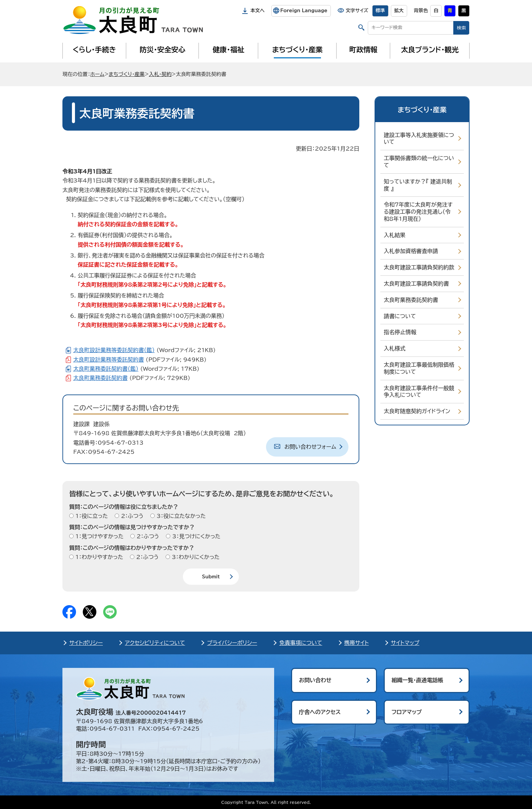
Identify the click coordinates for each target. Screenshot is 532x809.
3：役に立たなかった (180, 516)
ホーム (97, 74)
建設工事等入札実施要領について (419, 139)
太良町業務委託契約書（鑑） (106, 369)
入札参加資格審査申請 (411, 251)
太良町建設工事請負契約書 (416, 284)
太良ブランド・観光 (430, 50)
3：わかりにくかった (195, 557)
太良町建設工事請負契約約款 (419, 267)
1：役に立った (91, 516)
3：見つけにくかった (195, 536)
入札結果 (395, 235)
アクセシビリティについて (155, 643)
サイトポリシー (86, 643)
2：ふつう (131, 516)
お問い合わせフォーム (310, 447)
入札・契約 (160, 74)
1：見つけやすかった (99, 536)
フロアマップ (407, 712)
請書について (400, 316)
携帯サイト (357, 643)
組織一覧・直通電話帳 (417, 680)
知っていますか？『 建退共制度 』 (418, 185)
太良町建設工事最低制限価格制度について (419, 368)
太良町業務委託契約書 (411, 300)
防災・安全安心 (163, 50)
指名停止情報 (400, 332)
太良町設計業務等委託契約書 (109, 360)
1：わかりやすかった (98, 557)
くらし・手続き (94, 50)
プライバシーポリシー (232, 643)
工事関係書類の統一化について (419, 162)
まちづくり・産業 (297, 50)
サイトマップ (405, 643)
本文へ (258, 11)
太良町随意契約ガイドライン (417, 411)
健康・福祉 (229, 50)
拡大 (399, 11)
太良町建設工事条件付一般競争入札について (419, 392)
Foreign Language (304, 11)
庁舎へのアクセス (320, 712)
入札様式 (395, 348)
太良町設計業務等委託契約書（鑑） (114, 350)
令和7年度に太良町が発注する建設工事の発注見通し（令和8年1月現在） (418, 212)
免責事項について (301, 643)
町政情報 (364, 50)
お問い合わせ (315, 680)
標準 (380, 11)
